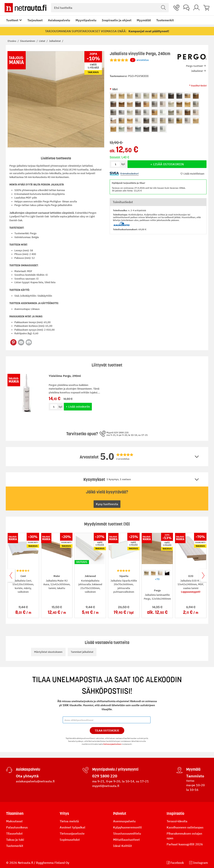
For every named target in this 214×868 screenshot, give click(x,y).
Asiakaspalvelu (59, 20)
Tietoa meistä (69, 821)
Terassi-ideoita (177, 821)
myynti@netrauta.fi (106, 786)
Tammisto (195, 776)
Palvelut (120, 813)
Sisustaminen (28, 41)
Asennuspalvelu (124, 821)
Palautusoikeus (17, 827)
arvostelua (139, 60)
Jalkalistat (55, 41)
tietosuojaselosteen (112, 744)
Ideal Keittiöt (123, 846)
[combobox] (110, 8)
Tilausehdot (14, 833)
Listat (42, 41)
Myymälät (144, 20)
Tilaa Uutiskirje (107, 731)
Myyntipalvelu (86, 20)
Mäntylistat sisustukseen (48, 652)
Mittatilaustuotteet (126, 840)
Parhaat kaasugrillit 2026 (185, 844)
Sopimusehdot (70, 840)
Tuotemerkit (165, 20)
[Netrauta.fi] (26, 8)
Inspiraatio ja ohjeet (117, 20)
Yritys (64, 813)
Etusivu (12, 41)
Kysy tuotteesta (107, 504)
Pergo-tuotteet (194, 66)
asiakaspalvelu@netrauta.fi (35, 781)
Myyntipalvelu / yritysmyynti (115, 769)
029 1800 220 (105, 776)
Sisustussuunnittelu (127, 833)
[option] (113, 96)
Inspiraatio (175, 813)
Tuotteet (12, 20)
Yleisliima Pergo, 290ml (65, 376)
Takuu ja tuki (15, 840)
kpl (60, 407)
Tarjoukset (35, 20)
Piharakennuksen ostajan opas (184, 836)
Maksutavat (14, 821)
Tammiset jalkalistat (82, 652)
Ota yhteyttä (27, 776)
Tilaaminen (15, 813)
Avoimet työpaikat (72, 827)
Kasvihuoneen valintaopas (185, 827)
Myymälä (193, 769)
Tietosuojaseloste (72, 833)
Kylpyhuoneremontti (127, 827)
